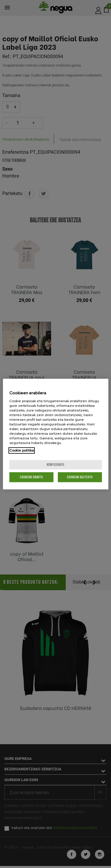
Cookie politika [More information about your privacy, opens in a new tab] (22, 450)
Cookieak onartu (31, 477)
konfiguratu (56, 465)
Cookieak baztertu (80, 477)
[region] (56, 434)
